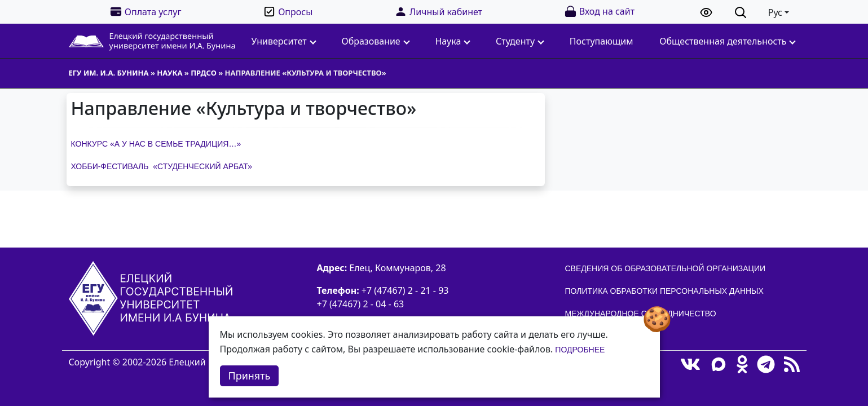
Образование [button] (376, 41)
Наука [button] (453, 41)
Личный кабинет (438, 12)
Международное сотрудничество (641, 314)
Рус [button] (775, 12)
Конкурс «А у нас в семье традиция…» (156, 144)
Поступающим (602, 41)
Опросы (288, 12)
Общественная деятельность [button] (728, 41)
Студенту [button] (520, 41)
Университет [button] (284, 41)
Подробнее (580, 350)
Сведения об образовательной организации (666, 268)
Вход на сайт (599, 12)
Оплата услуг (146, 12)
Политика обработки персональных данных (664, 291)
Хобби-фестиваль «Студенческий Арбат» (162, 166)
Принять (250, 376)
